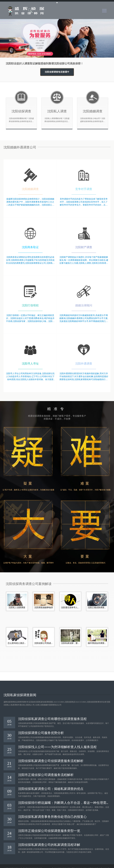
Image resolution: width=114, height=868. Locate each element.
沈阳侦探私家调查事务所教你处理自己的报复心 (52, 816)
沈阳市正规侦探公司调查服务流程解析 (46, 774)
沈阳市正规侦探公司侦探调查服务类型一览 (49, 830)
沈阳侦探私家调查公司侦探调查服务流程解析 (51, 761)
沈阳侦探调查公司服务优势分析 (41, 732)
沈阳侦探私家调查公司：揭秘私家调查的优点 (51, 788)
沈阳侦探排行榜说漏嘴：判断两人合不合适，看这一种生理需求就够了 (62, 802)
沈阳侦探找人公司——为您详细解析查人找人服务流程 (57, 747)
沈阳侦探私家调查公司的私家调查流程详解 (49, 844)
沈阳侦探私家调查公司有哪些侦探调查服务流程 (52, 719)
